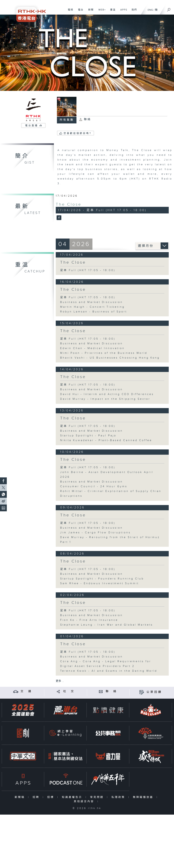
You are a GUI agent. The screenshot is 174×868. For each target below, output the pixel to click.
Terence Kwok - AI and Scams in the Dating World (109, 671)
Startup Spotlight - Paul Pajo (88, 436)
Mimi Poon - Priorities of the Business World (104, 353)
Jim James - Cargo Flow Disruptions (95, 533)
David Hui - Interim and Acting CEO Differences (107, 394)
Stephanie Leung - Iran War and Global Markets (107, 625)
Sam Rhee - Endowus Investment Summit (99, 583)
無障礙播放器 (144, 797)
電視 (69, 12)
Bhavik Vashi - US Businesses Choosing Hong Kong (110, 358)
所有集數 (67, 120)
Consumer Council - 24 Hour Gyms (94, 486)
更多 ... (60, 681)
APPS (123, 12)
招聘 (37, 797)
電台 (79, 12)
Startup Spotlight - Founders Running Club (102, 579)
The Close (69, 204)
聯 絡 (111, 691)
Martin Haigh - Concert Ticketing (92, 307)
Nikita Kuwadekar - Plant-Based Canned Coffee (106, 440)
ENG (150, 10)
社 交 (69, 691)
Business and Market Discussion (92, 302)
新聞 (90, 12)
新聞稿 (20, 797)
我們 (133, 12)
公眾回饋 (154, 692)
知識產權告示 (73, 797)
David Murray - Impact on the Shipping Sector (105, 399)
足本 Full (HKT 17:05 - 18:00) (88, 270)
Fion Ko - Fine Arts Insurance (89, 620)
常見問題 (98, 797)
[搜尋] (169, 9)
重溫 (112, 12)
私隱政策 (119, 797)
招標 (51, 797)
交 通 (26, 691)
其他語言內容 (85, 801)
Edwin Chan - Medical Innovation (92, 348)
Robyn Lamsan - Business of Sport (94, 312)
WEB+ (101, 12)
